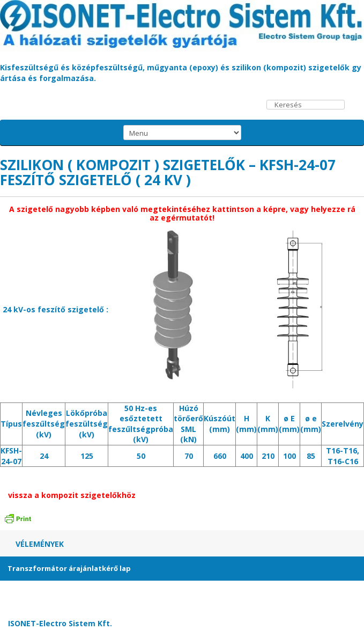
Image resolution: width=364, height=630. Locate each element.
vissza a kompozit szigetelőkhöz (72, 495)
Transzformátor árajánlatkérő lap (69, 568)
